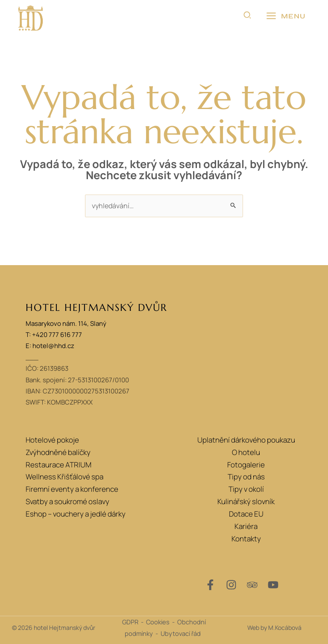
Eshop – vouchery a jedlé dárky (76, 514)
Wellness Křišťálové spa (64, 477)
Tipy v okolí (246, 489)
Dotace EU (246, 514)
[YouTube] (273, 585)
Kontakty (246, 539)
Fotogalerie (246, 465)
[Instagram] (231, 585)
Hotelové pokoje (52, 440)
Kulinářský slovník (246, 501)
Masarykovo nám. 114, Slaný (66, 323)
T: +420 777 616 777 (54, 335)
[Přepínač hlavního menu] (286, 16)
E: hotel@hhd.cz (50, 346)
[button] (248, 16)
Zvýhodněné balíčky (58, 452)
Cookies (158, 622)
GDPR (130, 622)
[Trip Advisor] (252, 585)
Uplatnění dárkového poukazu (246, 440)
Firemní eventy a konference (72, 489)
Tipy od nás (246, 477)
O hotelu (246, 452)
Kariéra (246, 526)
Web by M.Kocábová (274, 628)
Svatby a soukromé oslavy (67, 501)
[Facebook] (210, 585)
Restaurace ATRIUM (59, 465)
